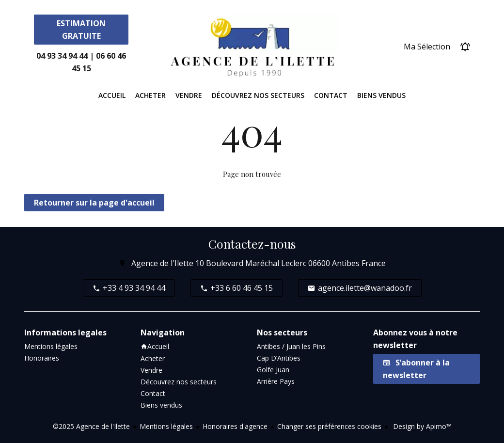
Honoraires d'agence (235, 426)
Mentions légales (166, 426)
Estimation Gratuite (81, 30)
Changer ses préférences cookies (329, 426)
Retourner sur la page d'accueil (94, 203)
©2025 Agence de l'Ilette (91, 426)
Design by (421, 426)
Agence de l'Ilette (162, 263)
